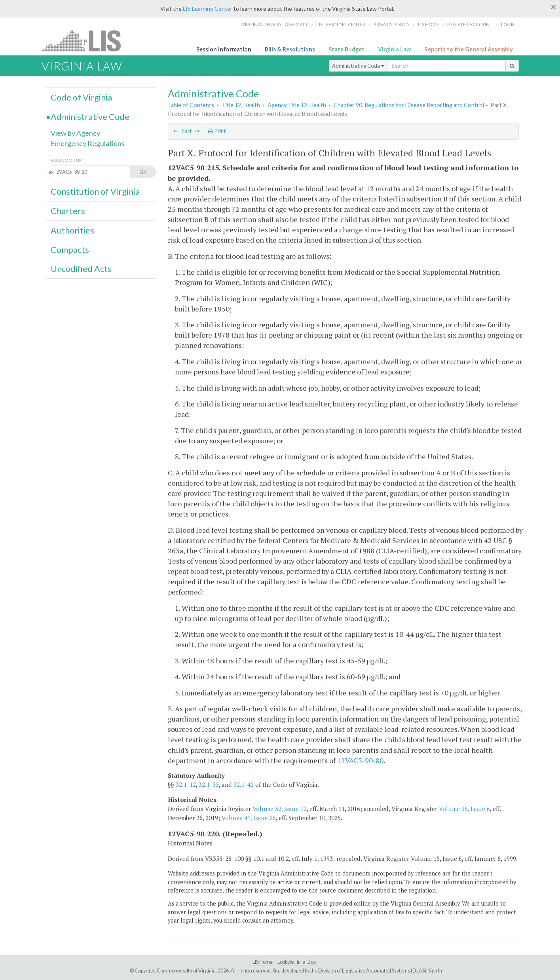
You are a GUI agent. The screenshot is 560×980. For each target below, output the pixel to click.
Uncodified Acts (81, 269)
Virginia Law (394, 49)
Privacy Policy (392, 24)
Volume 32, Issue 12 (280, 809)
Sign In (435, 971)
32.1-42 (244, 784)
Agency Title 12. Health (297, 105)
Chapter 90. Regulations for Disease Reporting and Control (409, 105)
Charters (68, 211)
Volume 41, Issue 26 (249, 818)
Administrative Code (358, 66)
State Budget (346, 49)
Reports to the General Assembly (469, 49)
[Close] (553, 7)
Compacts (70, 250)
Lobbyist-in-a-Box (297, 962)
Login (508, 24)
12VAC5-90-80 (360, 760)
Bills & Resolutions (290, 49)
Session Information (224, 49)
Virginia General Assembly (275, 24)
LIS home (428, 24)
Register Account (470, 24)
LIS (86, 41)
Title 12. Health (241, 105)
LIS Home (263, 962)
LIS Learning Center (208, 9)
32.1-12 (186, 784)
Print (217, 131)
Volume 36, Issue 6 (464, 809)
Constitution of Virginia (95, 192)
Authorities (72, 230)
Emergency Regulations (88, 143)
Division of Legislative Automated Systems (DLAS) (372, 971)
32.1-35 (209, 784)
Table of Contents (191, 105)
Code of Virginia (81, 97)
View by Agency (75, 133)
